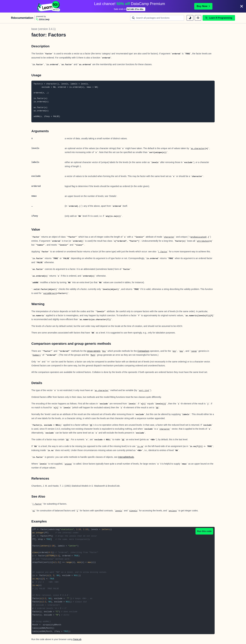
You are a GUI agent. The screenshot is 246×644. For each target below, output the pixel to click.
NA (157, 408)
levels (119, 511)
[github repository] (198, 18)
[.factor (163, 252)
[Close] (242, 6)
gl (34, 511)
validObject (50, 293)
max (181, 351)
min (174, 351)
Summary (36, 355)
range (194, 351)
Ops (104, 351)
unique (68, 464)
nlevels (133, 511)
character (169, 237)
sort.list (144, 391)
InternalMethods (126, 457)
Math (93, 355)
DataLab (77, 639)
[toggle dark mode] (190, 18)
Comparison (143, 351)
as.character (198, 149)
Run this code (204, 531)
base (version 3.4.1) (44, 29)
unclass (173, 511)
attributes (203, 241)
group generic (94, 351)
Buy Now (203, 6)
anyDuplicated (198, 237)
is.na (140, 447)
